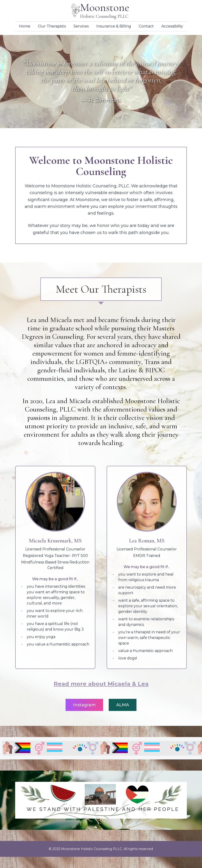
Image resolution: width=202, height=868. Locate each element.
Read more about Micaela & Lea (101, 684)
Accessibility (172, 26)
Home (25, 26)
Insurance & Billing (114, 26)
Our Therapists (52, 26)
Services (81, 26)
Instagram (84, 705)
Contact (146, 26)
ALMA (123, 705)
